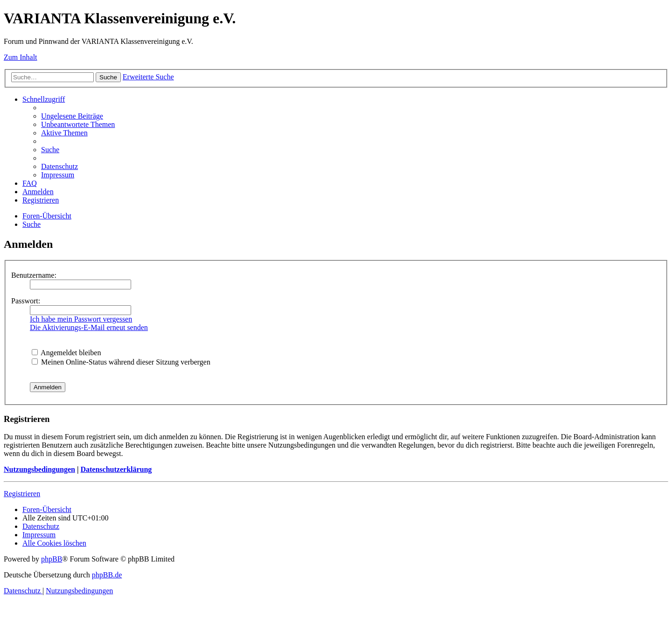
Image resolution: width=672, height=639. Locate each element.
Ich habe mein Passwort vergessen (81, 319)
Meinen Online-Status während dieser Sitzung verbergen (121, 362)
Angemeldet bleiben (66, 353)
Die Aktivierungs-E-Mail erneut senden (89, 327)
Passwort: (26, 301)
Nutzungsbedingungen (39, 469)
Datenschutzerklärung (116, 469)
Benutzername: (34, 275)
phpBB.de (107, 575)
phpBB (52, 559)
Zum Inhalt (21, 57)
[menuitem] (72, 116)
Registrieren (22, 494)
